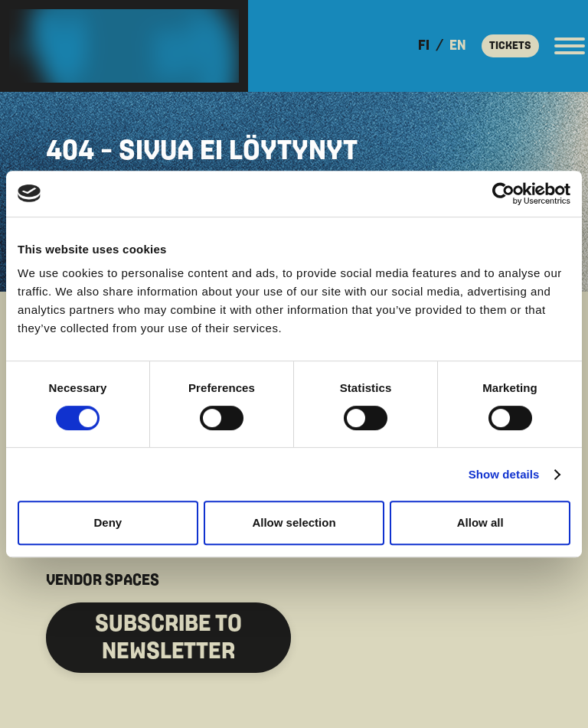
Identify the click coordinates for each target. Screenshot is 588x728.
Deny (108, 522)
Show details (504, 474)
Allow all (480, 522)
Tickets (510, 46)
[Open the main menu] (570, 46)
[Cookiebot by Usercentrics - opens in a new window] (503, 194)
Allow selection (294, 522)
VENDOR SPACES (103, 580)
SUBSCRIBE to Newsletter (168, 638)
